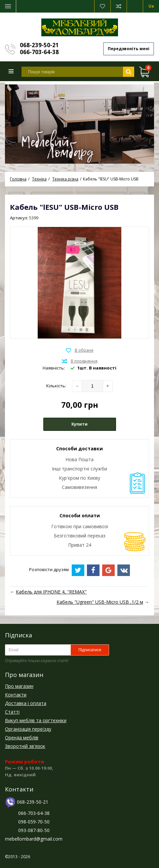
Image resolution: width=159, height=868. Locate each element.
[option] (79, 123)
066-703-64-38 (39, 52)
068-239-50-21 (39, 45)
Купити (79, 424)
